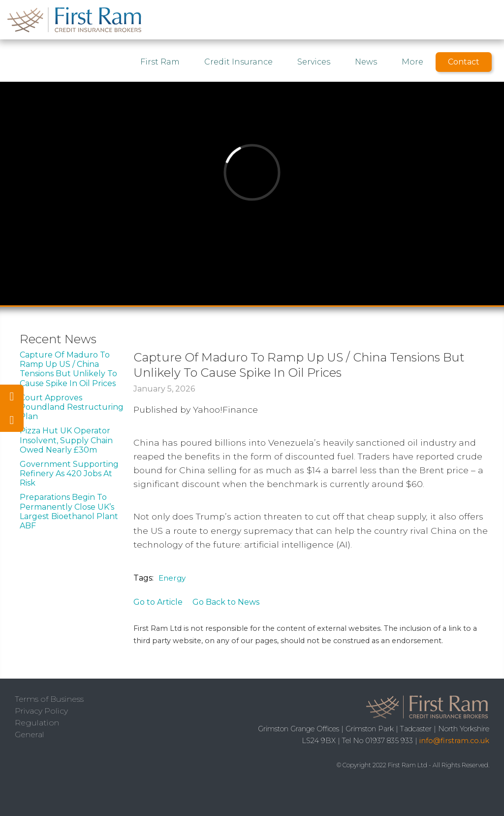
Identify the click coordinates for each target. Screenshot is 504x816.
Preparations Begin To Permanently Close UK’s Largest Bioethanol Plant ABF (69, 511)
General (30, 734)
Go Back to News (226, 602)
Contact (464, 62)
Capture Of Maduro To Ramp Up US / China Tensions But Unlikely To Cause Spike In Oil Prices (68, 369)
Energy (172, 578)
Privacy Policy (41, 711)
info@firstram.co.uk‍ (454, 741)
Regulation (37, 723)
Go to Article (158, 602)
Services (314, 62)
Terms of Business (49, 699)
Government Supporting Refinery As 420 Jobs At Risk (69, 473)
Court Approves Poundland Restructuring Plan (72, 407)
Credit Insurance (238, 62)
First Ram (160, 62)
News (366, 62)
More (412, 62)
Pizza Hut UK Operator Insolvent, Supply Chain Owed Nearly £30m (66, 440)
